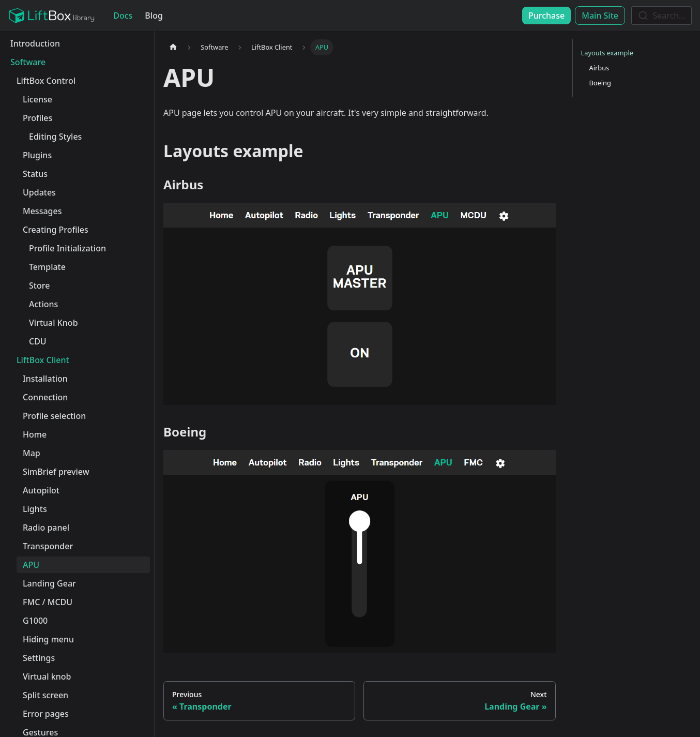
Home (35, 434)
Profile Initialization (67, 248)
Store (39, 285)
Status (35, 174)
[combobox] (661, 16)
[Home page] (173, 47)
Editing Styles (55, 137)
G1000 (35, 621)
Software (28, 62)
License (37, 99)
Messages (42, 211)
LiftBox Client (43, 360)
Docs (123, 16)
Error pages (46, 714)
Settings (39, 658)
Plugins (37, 155)
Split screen (45, 695)
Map (32, 453)
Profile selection (54, 416)
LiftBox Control (46, 81)
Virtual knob (47, 676)
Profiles (37, 118)
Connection (45, 397)
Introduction (35, 43)
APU (31, 565)
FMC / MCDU (48, 602)
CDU (38, 341)
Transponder (48, 546)
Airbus (599, 68)
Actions (43, 304)
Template (47, 267)
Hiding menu (48, 639)
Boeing (600, 83)
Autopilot (41, 490)
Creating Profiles (56, 230)
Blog (154, 16)
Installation (45, 379)
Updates (39, 192)
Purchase (546, 16)
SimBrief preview (56, 472)
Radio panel (46, 528)
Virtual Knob (54, 323)
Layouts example (607, 53)
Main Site (600, 16)
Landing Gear (49, 583)
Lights (35, 509)
